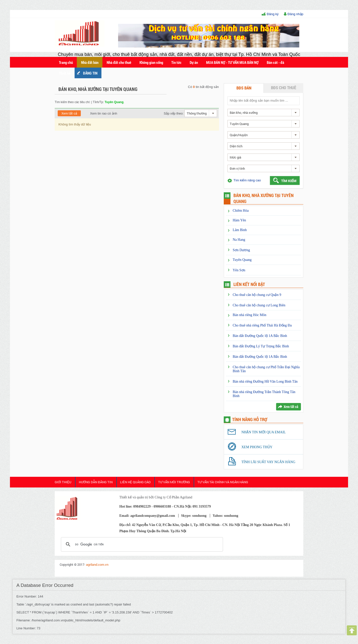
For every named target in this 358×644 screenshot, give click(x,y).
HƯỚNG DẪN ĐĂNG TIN (96, 482)
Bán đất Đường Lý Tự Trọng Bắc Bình (261, 346)
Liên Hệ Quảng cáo (135, 482)
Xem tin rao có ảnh (101, 113)
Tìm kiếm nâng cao (247, 180)
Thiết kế (65, 73)
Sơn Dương (241, 250)
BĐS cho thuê (284, 88)
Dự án (194, 62)
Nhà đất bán (90, 62)
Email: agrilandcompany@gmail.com (147, 516)
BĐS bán (244, 88)
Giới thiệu (63, 482)
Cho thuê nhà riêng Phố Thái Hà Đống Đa (262, 325)
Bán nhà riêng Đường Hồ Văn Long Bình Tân (265, 382)
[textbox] (263, 101)
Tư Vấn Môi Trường (174, 482)
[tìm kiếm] (141, 544)
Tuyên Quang (242, 260)
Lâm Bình (240, 230)
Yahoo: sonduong (225, 516)
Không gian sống (151, 62)
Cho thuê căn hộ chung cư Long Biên (259, 305)
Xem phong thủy (257, 447)
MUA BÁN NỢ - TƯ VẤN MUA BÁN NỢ (232, 62)
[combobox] (201, 113)
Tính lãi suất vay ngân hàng (268, 462)
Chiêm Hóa (241, 211)
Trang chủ (66, 62)
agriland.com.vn (97, 564)
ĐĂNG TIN (90, 73)
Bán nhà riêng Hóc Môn (249, 315)
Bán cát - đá (275, 62)
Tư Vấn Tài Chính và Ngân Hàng (223, 482)
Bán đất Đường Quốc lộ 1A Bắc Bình (260, 336)
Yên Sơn (239, 270)
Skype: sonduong (194, 516)
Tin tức (176, 62)
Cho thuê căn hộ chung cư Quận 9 (257, 295)
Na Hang (239, 240)
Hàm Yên (239, 220)
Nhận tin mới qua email (264, 432)
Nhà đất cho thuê (119, 62)
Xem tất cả (69, 113)
